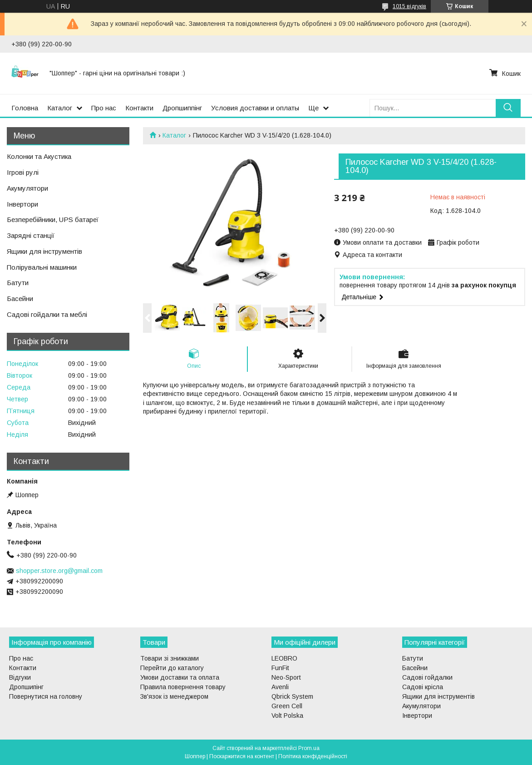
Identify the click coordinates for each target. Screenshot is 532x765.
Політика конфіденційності (313, 756)
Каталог (60, 108)
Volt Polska (287, 716)
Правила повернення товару (183, 687)
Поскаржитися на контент (242, 756)
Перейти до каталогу (172, 668)
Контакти (139, 108)
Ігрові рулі (23, 172)
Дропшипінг (26, 687)
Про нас (104, 108)
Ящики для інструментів (44, 251)
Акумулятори (27, 188)
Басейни (20, 299)
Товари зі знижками (170, 658)
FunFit (280, 668)
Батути (18, 283)
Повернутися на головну (46, 696)
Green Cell (287, 706)
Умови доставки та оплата (180, 677)
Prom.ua (309, 748)
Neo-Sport (286, 677)
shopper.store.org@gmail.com (59, 571)
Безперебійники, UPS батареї (53, 220)
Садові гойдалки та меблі (47, 314)
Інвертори (22, 204)
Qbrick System (292, 696)
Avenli (280, 687)
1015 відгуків (409, 6)
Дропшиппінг (182, 108)
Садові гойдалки (427, 677)
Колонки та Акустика (39, 156)
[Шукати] (508, 108)
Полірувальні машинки (42, 267)
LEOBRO (284, 658)
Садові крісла (423, 687)
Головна (25, 108)
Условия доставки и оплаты (255, 108)
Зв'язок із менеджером (174, 696)
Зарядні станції (31, 235)
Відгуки (20, 677)
